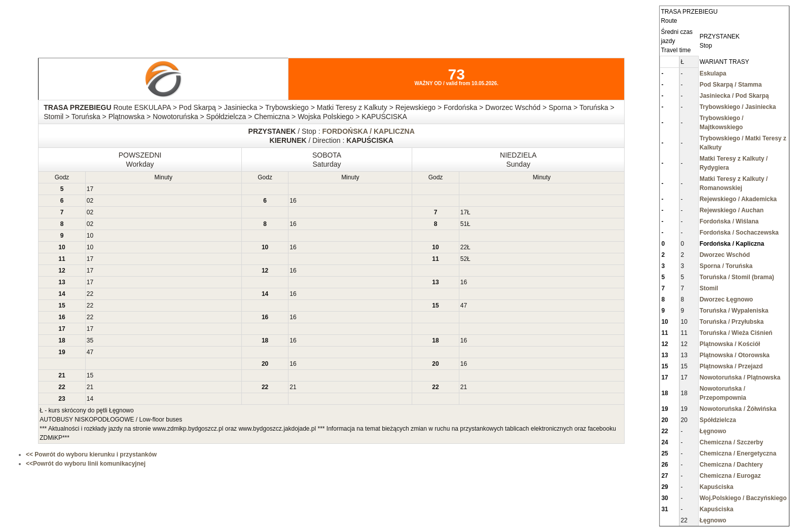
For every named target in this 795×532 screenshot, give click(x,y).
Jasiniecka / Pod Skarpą (734, 96)
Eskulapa (713, 73)
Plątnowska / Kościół (730, 344)
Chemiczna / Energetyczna (738, 453)
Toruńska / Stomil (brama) (737, 277)
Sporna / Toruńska (726, 266)
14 (90, 399)
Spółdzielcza (718, 420)
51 (464, 224)
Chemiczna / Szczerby (731, 442)
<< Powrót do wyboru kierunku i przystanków (91, 454)
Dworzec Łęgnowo (726, 299)
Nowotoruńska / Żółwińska (738, 409)
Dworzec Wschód (725, 255)
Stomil (709, 288)
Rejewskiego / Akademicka (738, 199)
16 (293, 201)
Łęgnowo (713, 431)
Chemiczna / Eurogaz (730, 476)
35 (90, 340)
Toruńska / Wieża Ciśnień (736, 333)
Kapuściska (717, 487)
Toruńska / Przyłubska (732, 322)
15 (90, 375)
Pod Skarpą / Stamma (731, 85)
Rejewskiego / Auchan (732, 210)
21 (90, 387)
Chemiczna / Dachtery (731, 465)
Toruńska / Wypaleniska (734, 311)
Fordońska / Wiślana (729, 221)
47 (464, 306)
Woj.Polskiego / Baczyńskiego (743, 498)
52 (464, 259)
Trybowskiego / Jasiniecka (738, 107)
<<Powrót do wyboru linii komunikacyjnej (86, 464)
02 (90, 201)
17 (90, 189)
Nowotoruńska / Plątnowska (740, 377)
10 (90, 236)
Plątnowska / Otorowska (735, 355)
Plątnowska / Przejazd (731, 366)
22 (464, 247)
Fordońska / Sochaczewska (739, 233)
